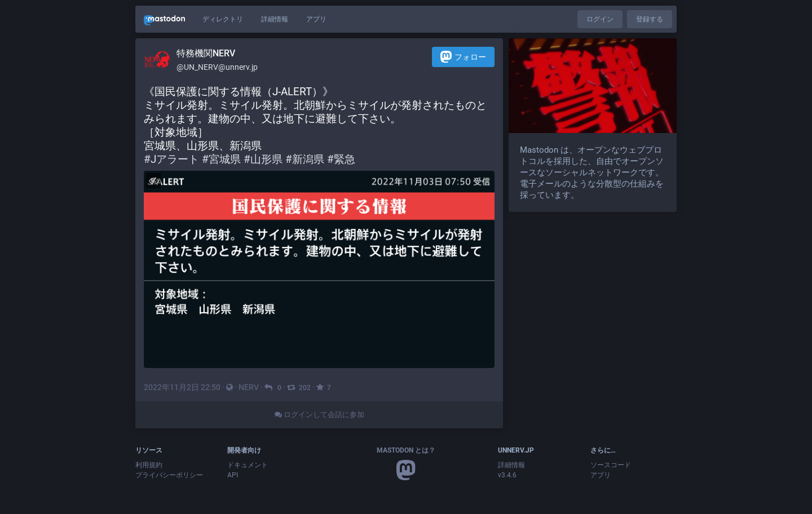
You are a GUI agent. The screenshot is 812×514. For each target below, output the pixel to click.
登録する (650, 19)
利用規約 (149, 465)
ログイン (600, 19)
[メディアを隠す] (154, 181)
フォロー (463, 57)
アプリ (316, 19)
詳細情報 (275, 19)
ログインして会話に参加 (319, 415)
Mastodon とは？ (406, 450)
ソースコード (611, 465)
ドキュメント (248, 465)
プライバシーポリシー (169, 475)
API (233, 475)
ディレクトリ (223, 19)
